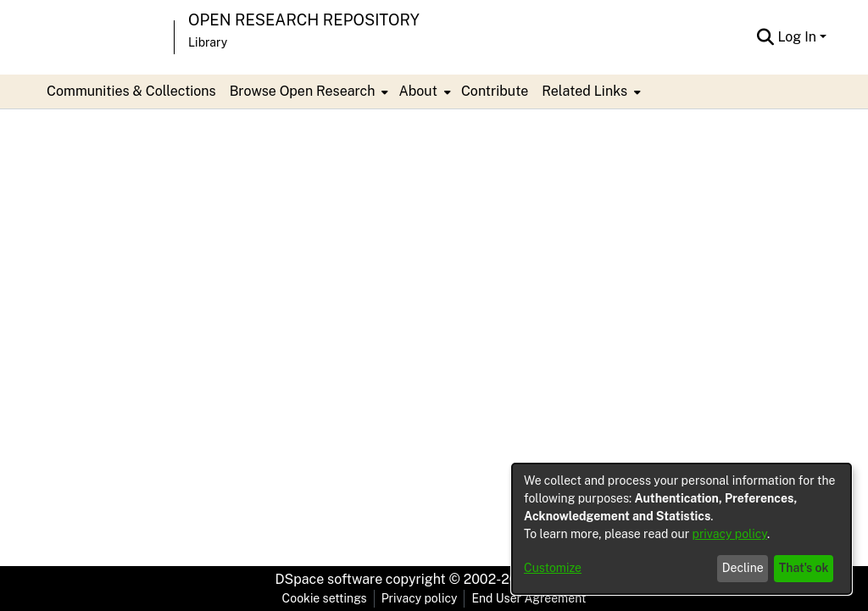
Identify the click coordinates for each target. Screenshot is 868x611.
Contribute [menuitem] (495, 91)
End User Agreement (529, 598)
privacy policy (730, 534)
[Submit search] (765, 37)
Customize (553, 568)
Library (208, 42)
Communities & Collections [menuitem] (131, 91)
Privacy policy (420, 598)
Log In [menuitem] (797, 37)
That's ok (804, 568)
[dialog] (682, 529)
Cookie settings (325, 598)
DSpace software (329, 579)
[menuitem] (308, 92)
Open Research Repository (304, 20)
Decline (743, 568)
